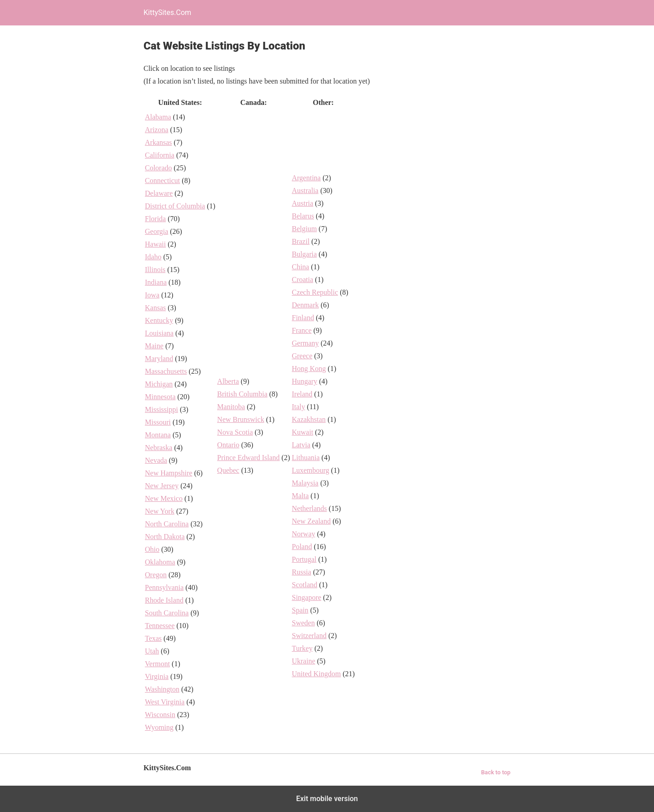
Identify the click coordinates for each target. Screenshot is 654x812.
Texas (153, 638)
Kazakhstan (309, 419)
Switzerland (309, 636)
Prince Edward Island (248, 458)
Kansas (155, 308)
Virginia (157, 676)
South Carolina (167, 613)
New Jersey (162, 486)
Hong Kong (309, 369)
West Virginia (165, 702)
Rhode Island (164, 600)
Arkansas (159, 142)
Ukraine (303, 661)
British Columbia (242, 394)
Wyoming (159, 727)
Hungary (304, 381)
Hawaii (155, 244)
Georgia (156, 231)
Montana (158, 435)
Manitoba (231, 407)
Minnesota (160, 397)
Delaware (159, 193)
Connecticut (162, 181)
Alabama (158, 117)
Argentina (306, 178)
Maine (154, 346)
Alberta (228, 381)
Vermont (157, 664)
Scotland (304, 585)
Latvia (301, 445)
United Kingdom (316, 674)
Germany (305, 343)
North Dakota (165, 537)
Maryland (159, 359)
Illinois (155, 270)
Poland (302, 547)
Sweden (303, 623)
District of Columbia (175, 206)
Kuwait (302, 432)
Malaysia (305, 483)
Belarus (303, 216)
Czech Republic (315, 292)
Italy (298, 407)
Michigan (159, 384)
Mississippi (161, 409)
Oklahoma (160, 562)
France (302, 330)
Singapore (306, 597)
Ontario (228, 445)
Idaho (153, 257)
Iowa (152, 295)
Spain (300, 610)
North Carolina (167, 524)
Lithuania (305, 458)
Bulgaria (304, 254)
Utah (152, 651)
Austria (302, 203)
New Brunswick (241, 419)
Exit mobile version (327, 799)
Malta (300, 496)
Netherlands (309, 508)
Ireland (302, 394)
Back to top (496, 772)
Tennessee (160, 626)
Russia (301, 572)
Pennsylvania (164, 587)
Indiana (156, 282)
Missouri (158, 422)
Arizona (157, 130)
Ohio (152, 549)
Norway (303, 534)
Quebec (228, 470)
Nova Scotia (235, 432)
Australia (305, 191)
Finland (303, 318)
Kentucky (159, 320)
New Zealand (311, 521)
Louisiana (159, 333)
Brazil (300, 241)
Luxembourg (310, 470)
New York (160, 511)
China (300, 267)
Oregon (156, 575)
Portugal (304, 559)
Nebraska (159, 448)
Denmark (305, 305)
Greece (302, 356)
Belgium (304, 229)
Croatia (302, 280)
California (160, 155)
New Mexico (164, 498)
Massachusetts (166, 371)
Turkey (302, 648)
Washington (162, 689)
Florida (155, 219)
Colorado (159, 168)
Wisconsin (160, 715)
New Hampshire (168, 473)
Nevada (156, 460)
